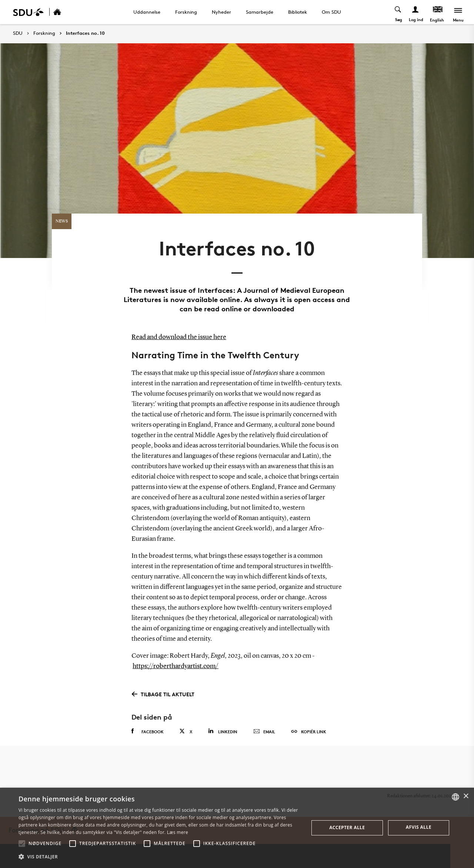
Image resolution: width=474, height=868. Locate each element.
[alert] (237, 828)
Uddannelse (147, 12)
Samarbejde (260, 12)
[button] (22, 844)
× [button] (466, 796)
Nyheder (221, 12)
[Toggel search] (398, 12)
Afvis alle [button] (419, 827)
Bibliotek (298, 12)
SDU (18, 33)
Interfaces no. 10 (85, 33)
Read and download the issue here (179, 337)
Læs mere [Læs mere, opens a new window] (178, 832)
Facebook (148, 731)
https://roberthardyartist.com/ (176, 666)
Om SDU (331, 12)
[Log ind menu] (416, 12)
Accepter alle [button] (347, 827)
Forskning (186, 12)
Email (264, 732)
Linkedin (223, 731)
